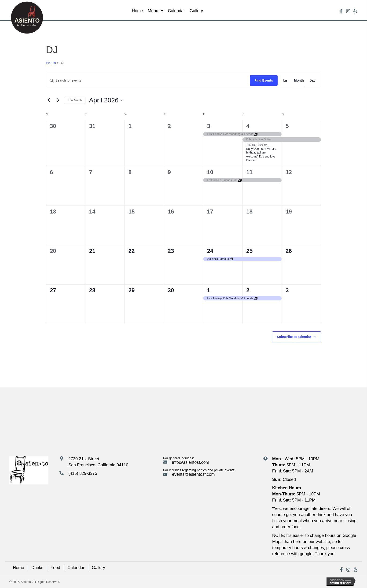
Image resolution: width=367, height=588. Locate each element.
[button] (341, 11)
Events (51, 63)
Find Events (264, 80)
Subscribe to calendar (294, 337)
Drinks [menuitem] (37, 568)
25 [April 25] (249, 251)
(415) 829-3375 (83, 473)
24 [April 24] (210, 251)
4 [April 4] (248, 126)
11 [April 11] (249, 172)
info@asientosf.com (191, 462)
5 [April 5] (287, 126)
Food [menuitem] (55, 568)
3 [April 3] (208, 126)
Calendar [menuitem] (76, 568)
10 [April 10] (210, 172)
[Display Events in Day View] (312, 81)
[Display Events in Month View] (299, 81)
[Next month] (58, 100)
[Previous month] (49, 100)
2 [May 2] (248, 290)
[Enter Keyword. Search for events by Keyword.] (148, 81)
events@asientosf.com (193, 474)
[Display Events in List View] (286, 81)
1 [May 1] (208, 290)
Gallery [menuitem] (98, 568)
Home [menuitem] (18, 568)
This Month (75, 100)
